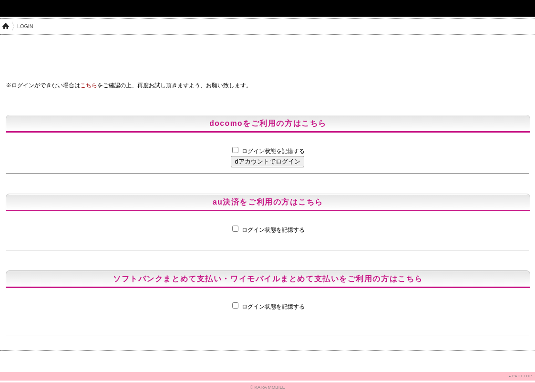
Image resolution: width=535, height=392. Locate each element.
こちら (89, 85)
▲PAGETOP (520, 376)
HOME (6, 26)
